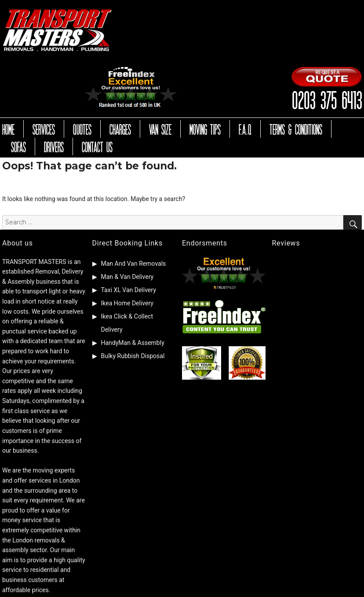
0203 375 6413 (327, 99)
